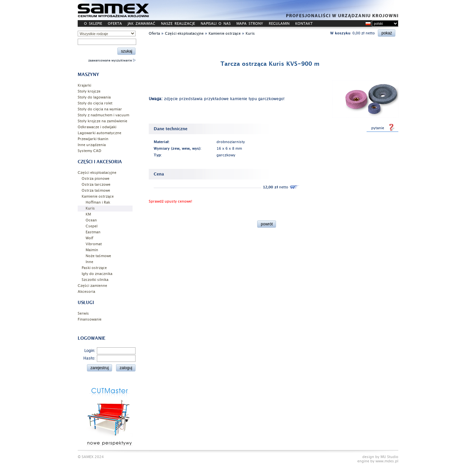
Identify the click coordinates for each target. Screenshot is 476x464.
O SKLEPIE (93, 24)
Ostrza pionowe (96, 179)
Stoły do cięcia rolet (95, 103)
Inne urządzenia (92, 145)
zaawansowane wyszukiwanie (112, 60)
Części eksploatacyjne (97, 173)
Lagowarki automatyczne (99, 133)
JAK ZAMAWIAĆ (141, 24)
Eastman (93, 232)
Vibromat (94, 244)
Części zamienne (92, 286)
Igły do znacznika (97, 274)
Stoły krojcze (89, 91)
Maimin (92, 250)
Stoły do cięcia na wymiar (100, 109)
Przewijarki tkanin (93, 139)
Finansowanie (90, 319)
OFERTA (115, 24)
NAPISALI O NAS (216, 24)
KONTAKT (304, 24)
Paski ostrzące (94, 268)
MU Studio (389, 457)
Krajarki (84, 85)
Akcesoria (86, 292)
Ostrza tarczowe (96, 185)
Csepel (92, 226)
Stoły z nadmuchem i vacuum (103, 115)
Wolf (89, 238)
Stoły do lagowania (94, 97)
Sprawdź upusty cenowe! (170, 201)
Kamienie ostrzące (98, 196)
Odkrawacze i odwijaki (97, 127)
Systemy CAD (89, 151)
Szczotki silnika (95, 280)
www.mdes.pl (387, 461)
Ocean (91, 220)
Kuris (90, 208)
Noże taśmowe (98, 256)
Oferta (154, 34)
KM (88, 214)
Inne (89, 262)
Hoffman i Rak (98, 202)
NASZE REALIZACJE (178, 24)
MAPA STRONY (250, 24)
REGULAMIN (279, 24)
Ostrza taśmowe (96, 191)
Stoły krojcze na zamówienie (102, 121)
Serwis (83, 313)
